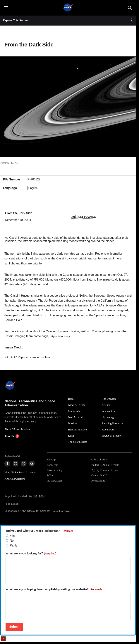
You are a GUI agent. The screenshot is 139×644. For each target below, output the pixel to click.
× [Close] (3, 639)
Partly (14, 545)
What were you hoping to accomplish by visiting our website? (54, 589)
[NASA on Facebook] (7, 464)
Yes (12, 536)
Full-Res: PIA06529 (84, 217)
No (12, 541)
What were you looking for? (31, 554)
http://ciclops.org (60, 336)
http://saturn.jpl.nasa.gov (101, 331)
